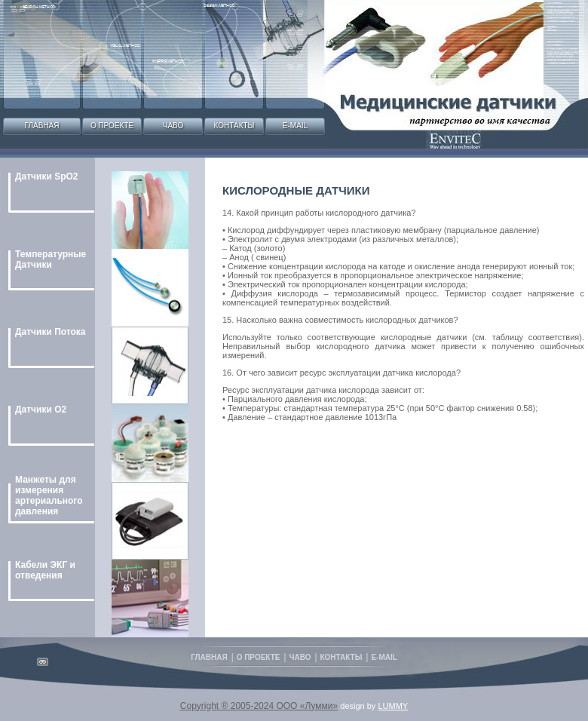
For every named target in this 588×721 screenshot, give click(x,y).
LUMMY (393, 706)
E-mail (295, 126)
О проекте (112, 126)
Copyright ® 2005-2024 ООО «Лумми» (259, 706)
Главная (42, 126)
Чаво (173, 126)
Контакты (234, 126)
